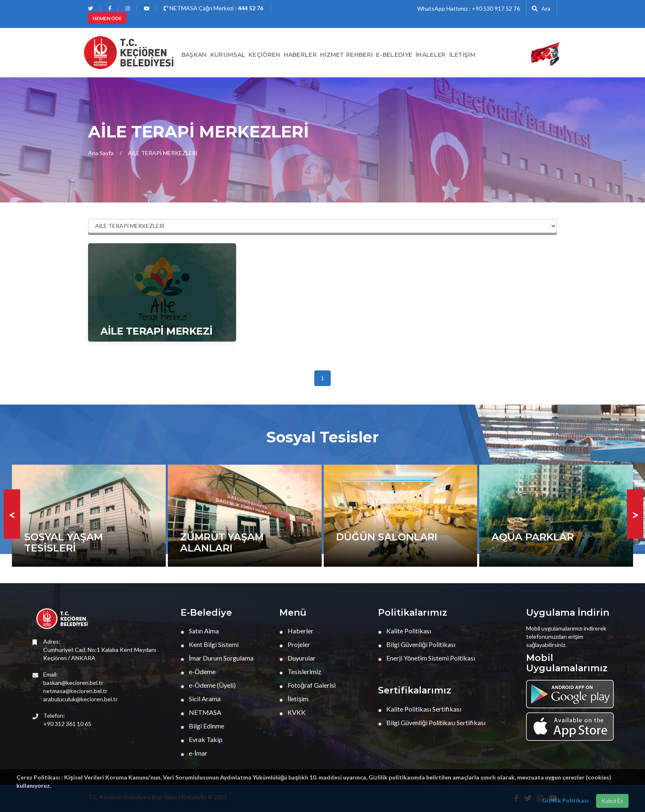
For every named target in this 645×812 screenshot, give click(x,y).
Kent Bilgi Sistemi (210, 644)
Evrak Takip (202, 739)
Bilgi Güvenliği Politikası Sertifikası (432, 722)
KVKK (292, 712)
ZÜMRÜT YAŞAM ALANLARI (222, 542)
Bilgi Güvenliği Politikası (417, 644)
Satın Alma (200, 631)
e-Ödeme (198, 671)
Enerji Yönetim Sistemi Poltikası (427, 658)
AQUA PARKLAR (533, 537)
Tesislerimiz (300, 671)
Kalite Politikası (405, 631)
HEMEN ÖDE (107, 18)
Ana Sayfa (101, 153)
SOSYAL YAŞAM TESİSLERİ (64, 542)
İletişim (462, 55)
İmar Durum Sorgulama (217, 658)
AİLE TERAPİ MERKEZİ (157, 331)
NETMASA (201, 712)
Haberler (296, 631)
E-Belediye (394, 55)
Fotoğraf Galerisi (307, 685)
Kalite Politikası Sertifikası (420, 709)
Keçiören (264, 55)
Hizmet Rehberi (346, 55)
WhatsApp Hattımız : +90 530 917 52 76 (469, 8)
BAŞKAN (194, 55)
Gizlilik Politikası (565, 800)
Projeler (295, 644)
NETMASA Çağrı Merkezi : (213, 8)
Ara (541, 8)
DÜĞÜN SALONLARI (387, 537)
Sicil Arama (201, 699)
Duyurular (297, 658)
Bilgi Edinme (202, 726)
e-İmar (194, 753)
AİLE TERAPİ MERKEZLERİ (163, 153)
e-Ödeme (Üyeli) (208, 685)
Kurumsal (228, 55)
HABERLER (300, 55)
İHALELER (430, 55)
